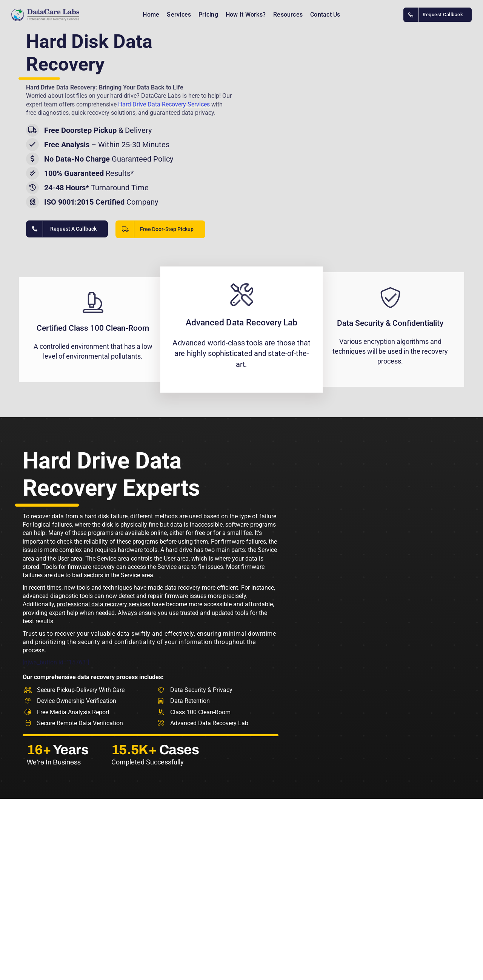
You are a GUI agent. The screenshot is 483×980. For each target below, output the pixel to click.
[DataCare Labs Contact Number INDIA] (438, 15)
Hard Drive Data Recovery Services (164, 104)
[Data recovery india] (55, 15)
